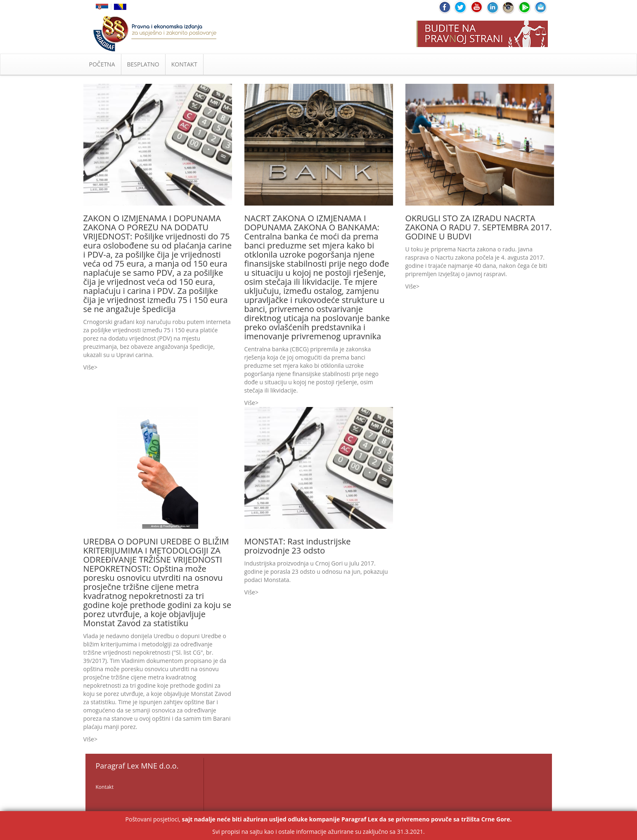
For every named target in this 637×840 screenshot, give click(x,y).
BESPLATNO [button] (143, 64)
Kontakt (105, 787)
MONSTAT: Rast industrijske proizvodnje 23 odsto (298, 546)
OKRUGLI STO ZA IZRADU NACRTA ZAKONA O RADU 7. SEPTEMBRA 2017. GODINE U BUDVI (479, 227)
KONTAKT (184, 64)
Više (89, 367)
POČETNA (102, 64)
